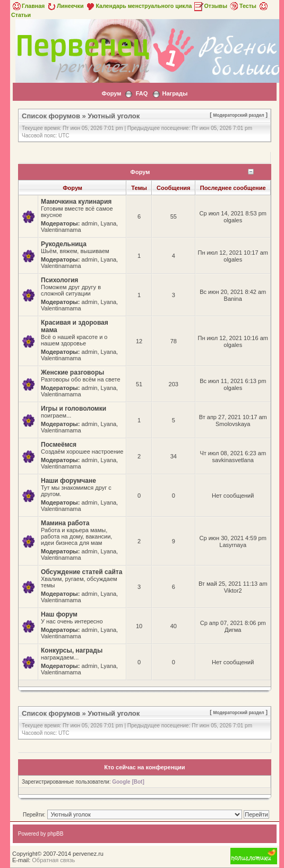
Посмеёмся (59, 445)
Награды (175, 93)
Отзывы (210, 6)
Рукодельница (64, 244)
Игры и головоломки (74, 409)
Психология (59, 280)
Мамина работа (65, 523)
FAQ (142, 93)
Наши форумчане (68, 481)
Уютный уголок (114, 116)
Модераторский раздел (239, 115)
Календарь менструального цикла (138, 6)
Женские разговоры (72, 372)
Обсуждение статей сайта (81, 572)
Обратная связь (53, 860)
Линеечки (65, 6)
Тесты (243, 6)
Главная (28, 6)
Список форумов (51, 116)
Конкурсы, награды (72, 650)
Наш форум (59, 614)
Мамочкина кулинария (76, 202)
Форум (112, 93)
